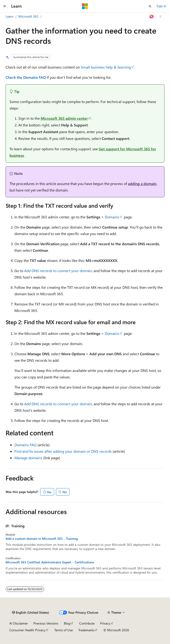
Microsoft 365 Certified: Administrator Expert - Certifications (50, 562)
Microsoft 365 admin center (64, 118)
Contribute (87, 623)
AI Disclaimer (19, 623)
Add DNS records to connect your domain (58, 271)
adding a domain (142, 184)
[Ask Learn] (152, 17)
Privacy (105, 623)
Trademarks (86, 630)
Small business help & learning (106, 67)
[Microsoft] (85, 6)
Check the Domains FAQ (26, 77)
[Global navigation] (5, 6)
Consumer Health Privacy (27, 630)
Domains (112, 217)
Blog (67, 623)
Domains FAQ (25, 445)
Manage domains (28, 458)
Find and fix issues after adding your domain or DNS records (63, 451)
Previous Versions (46, 623)
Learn (10, 16)
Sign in (161, 6)
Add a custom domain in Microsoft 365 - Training (42, 539)
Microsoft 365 (28, 16)
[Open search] (150, 6)
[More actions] (160, 17)
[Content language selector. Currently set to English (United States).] (31, 613)
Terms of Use (64, 630)
